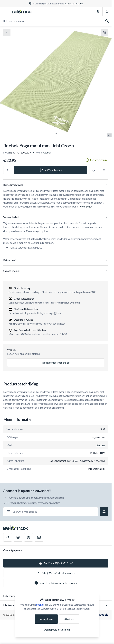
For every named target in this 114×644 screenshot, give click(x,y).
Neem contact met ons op (56, 363)
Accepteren (46, 619)
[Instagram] (18, 537)
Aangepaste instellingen (57, 629)
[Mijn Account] (98, 12)
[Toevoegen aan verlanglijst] (94, 170)
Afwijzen (69, 619)
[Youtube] (39, 537)
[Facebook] (8, 537)
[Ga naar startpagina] (22, 12)
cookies (40, 605)
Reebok (47, 152)
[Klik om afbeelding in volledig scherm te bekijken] (105, 33)
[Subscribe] (104, 512)
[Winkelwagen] (107, 12)
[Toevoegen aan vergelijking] (104, 170)
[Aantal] (8, 170)
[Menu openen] (5, 12)
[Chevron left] (7, 33)
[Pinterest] (28, 537)
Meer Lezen (86, 206)
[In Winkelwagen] (51, 170)
